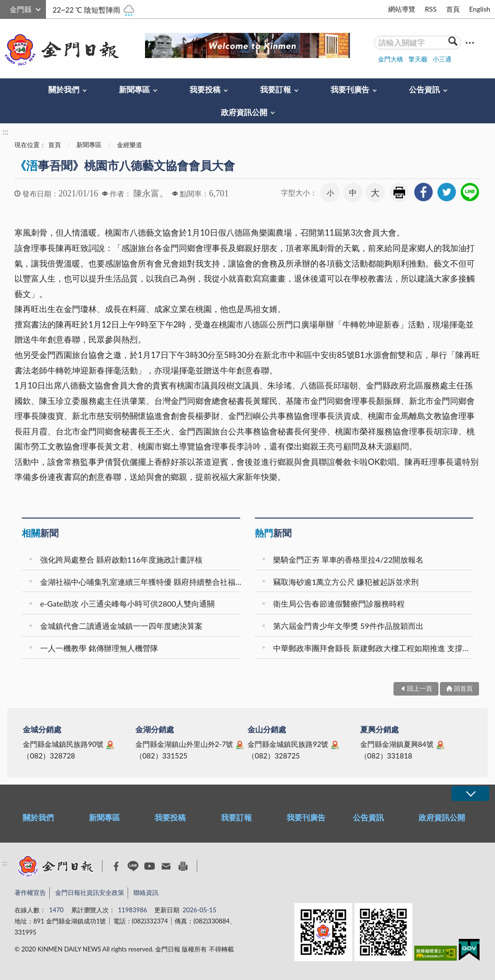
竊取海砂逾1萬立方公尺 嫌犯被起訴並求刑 (346, 582)
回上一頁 (420, 688)
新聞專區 (134, 89)
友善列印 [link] (399, 193)
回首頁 (463, 688)
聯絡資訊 (146, 892)
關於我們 (64, 89)
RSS (431, 9)
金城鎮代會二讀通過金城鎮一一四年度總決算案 (121, 626)
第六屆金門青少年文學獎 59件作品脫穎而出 (348, 626)
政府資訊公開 (244, 112)
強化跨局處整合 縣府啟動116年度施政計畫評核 (121, 559)
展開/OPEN (470, 794)
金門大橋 (391, 59)
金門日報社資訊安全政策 (90, 892)
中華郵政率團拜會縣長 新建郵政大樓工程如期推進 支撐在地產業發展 (375, 648)
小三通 (442, 59)
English (480, 9)
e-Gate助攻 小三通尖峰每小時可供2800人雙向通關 (127, 603)
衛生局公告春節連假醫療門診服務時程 (339, 603)
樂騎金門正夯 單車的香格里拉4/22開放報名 (348, 559)
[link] (423, 192)
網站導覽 (402, 9)
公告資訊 (424, 89)
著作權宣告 (30, 892)
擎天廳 (418, 59)
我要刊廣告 (350, 89)
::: (5, 8)
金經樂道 (130, 145)
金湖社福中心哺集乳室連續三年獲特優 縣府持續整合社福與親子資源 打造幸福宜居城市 (142, 582)
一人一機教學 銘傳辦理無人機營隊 (99, 648)
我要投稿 (205, 89)
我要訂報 (276, 89)
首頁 (453, 9)
